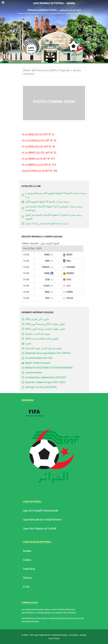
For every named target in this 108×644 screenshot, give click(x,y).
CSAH (47, 286)
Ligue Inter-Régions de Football (40, 529)
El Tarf (26, 587)
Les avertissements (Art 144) (39, 358)
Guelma (27, 560)
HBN (47, 261)
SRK (47, 298)
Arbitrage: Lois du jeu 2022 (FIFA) (41, 387)
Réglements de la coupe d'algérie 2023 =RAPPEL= (48, 353)
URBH (70, 292)
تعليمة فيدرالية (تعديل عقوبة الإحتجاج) (44, 348)
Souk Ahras (29, 569)
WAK (47, 292)
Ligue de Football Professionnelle (41, 511)
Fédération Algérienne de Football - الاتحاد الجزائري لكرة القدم (54, 10)
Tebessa (27, 578)
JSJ (68, 286)
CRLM (70, 298)
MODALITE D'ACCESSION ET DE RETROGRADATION (49, 368)
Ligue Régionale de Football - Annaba (54, 3)
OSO (69, 279)
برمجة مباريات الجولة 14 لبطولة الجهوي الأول (47, 202)
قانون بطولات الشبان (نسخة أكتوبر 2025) (45, 329)
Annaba (27, 551)
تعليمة (28, 343)
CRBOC (46, 267)
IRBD (47, 255)
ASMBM (71, 267)
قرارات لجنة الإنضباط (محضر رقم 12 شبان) (46, 223)
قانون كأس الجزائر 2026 (37, 319)
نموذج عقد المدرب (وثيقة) (38, 334)
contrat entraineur (34, 373)
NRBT (69, 255)
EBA (69, 261)
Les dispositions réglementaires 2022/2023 (46, 377)
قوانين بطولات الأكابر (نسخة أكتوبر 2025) (45, 324)
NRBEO (70, 273)
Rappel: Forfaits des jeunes (38, 363)
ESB (47, 279)
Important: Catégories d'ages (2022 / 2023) (45, 382)
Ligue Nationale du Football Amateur (42, 520)
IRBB (47, 273)
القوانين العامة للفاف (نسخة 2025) (42, 339)
